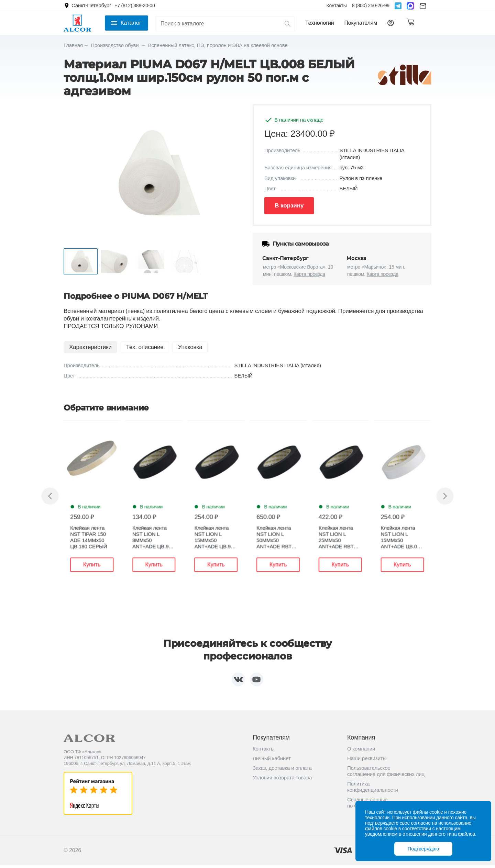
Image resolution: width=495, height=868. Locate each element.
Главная (73, 45)
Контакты (336, 5)
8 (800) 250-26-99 (371, 5)
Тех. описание (145, 347)
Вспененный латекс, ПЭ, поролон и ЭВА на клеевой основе (218, 45)
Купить (100, 565)
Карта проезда (309, 274)
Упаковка (190, 347)
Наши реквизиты (367, 761)
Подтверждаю (423, 849)
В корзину (289, 206)
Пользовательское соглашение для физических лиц (386, 774)
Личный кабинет (272, 761)
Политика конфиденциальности (373, 790)
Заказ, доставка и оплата (282, 771)
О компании (361, 751)
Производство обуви (115, 45)
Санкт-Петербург (91, 5)
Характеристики (90, 347)
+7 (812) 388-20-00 (135, 5)
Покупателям (361, 23)
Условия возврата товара (282, 780)
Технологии (320, 23)
